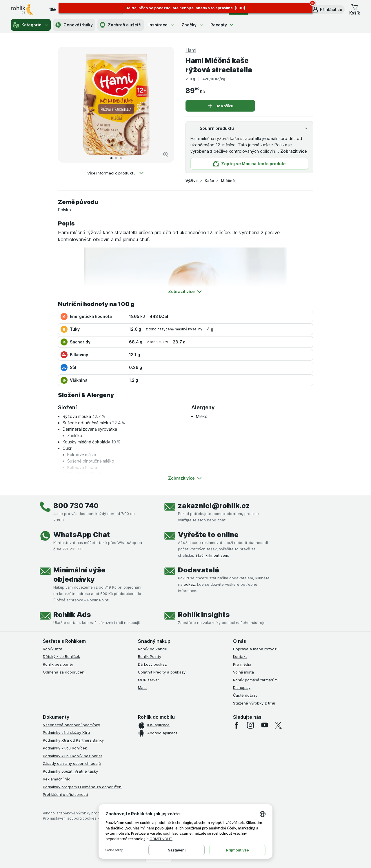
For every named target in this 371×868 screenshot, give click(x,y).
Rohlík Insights (204, 615)
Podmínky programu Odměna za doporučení (83, 787)
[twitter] (278, 725)
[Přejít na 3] (121, 158)
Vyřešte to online (208, 535)
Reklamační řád (57, 779)
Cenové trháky (74, 25)
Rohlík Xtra (53, 649)
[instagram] (250, 725)
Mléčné (228, 181)
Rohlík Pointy (150, 656)
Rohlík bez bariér (58, 664)
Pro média (242, 664)
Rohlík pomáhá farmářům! (256, 680)
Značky (192, 25)
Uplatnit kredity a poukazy (162, 672)
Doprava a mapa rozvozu (256, 649)
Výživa (192, 181)
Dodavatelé (199, 570)
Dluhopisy (242, 687)
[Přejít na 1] (111, 158)
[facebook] (237, 725)
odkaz (189, 584)
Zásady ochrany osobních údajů (72, 763)
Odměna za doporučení (64, 672)
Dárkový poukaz (152, 664)
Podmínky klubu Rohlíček (65, 748)
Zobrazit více (294, 151)
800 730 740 (76, 506)
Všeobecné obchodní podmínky (71, 725)
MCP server (149, 680)
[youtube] (264, 725)
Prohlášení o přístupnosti (65, 794)
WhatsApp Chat (82, 535)
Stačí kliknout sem (212, 555)
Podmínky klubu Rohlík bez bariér (73, 756)
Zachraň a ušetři (121, 25)
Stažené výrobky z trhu (254, 703)
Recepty (222, 25)
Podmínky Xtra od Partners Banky (73, 740)
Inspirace (161, 25)
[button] (327, 10)
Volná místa (243, 672)
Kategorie (31, 25)
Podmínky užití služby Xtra (66, 732)
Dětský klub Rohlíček (61, 656)
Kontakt (240, 656)
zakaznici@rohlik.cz (214, 506)
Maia (142, 687)
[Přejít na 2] (116, 158)
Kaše (209, 181)
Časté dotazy (245, 695)
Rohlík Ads (72, 615)
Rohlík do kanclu (153, 649)
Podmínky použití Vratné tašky (70, 771)
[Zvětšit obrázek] (166, 154)
